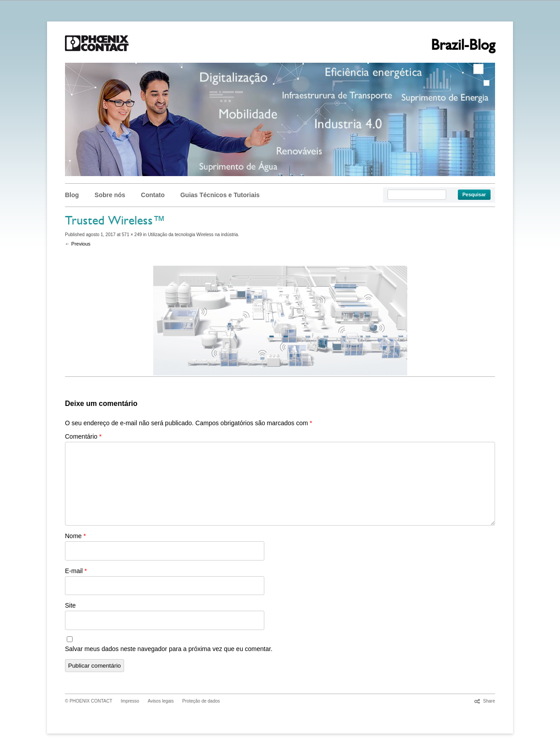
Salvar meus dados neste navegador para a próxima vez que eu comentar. (169, 649)
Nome (75, 536)
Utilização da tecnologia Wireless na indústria (193, 235)
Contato (153, 195)
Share (489, 701)
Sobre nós (110, 195)
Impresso (130, 701)
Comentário (83, 436)
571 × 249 (132, 235)
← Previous (78, 244)
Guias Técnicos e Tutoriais (220, 195)
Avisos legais (161, 701)
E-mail (76, 571)
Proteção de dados (201, 701)
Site (70, 605)
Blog (72, 195)
